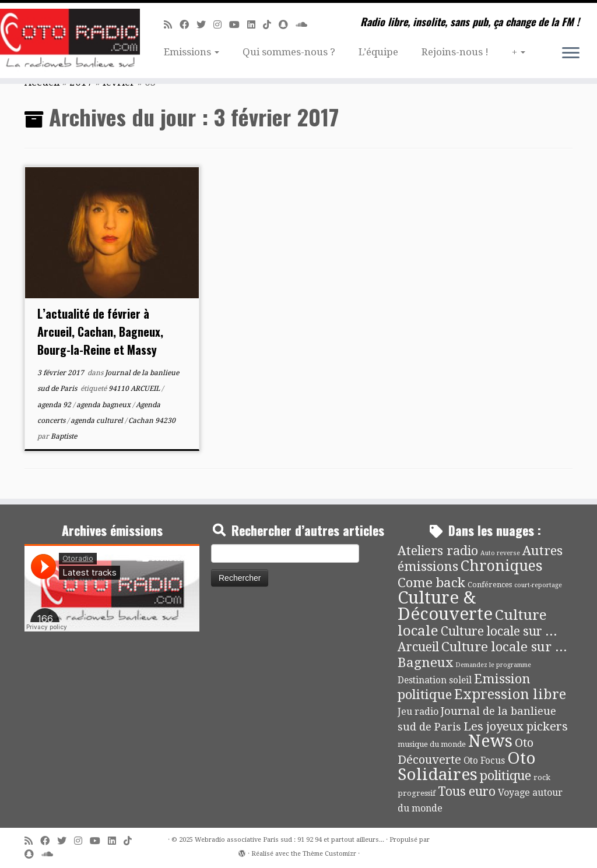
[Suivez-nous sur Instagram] (221, 25)
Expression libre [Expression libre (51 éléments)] (510, 694)
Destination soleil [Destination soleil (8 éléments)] (435, 680)
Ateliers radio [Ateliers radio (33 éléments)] (438, 551)
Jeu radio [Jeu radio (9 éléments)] (418, 712)
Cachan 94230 (152, 421)
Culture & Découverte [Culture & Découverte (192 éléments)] (445, 606)
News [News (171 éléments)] (490, 741)
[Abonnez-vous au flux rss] (172, 25)
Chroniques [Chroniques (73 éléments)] (502, 566)
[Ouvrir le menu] (571, 54)
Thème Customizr (329, 854)
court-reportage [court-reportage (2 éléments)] (538, 585)
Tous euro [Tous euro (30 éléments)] (467, 791)
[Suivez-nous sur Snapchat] (287, 25)
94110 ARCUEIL (135, 389)
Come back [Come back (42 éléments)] (431, 583)
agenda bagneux (104, 405)
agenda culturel (98, 421)
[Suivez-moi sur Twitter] (205, 25)
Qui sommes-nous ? (289, 52)
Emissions (192, 52)
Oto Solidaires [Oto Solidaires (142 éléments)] (467, 766)
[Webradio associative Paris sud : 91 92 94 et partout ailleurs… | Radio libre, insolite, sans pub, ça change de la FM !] (70, 40)
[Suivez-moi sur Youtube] (238, 25)
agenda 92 (55, 405)
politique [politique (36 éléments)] (505, 776)
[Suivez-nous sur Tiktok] (271, 25)
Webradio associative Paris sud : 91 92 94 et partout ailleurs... (289, 840)
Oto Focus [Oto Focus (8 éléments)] (484, 761)
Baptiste (64, 436)
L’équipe (378, 52)
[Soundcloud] (305, 25)
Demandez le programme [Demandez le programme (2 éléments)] (493, 665)
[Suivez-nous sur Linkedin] (255, 25)
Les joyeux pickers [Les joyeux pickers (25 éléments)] (516, 726)
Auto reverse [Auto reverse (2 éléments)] (500, 553)
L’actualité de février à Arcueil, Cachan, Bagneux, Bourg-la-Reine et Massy (100, 331)
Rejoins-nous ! (455, 52)
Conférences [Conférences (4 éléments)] (490, 585)
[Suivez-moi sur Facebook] (188, 25)
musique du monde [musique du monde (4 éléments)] (432, 744)
